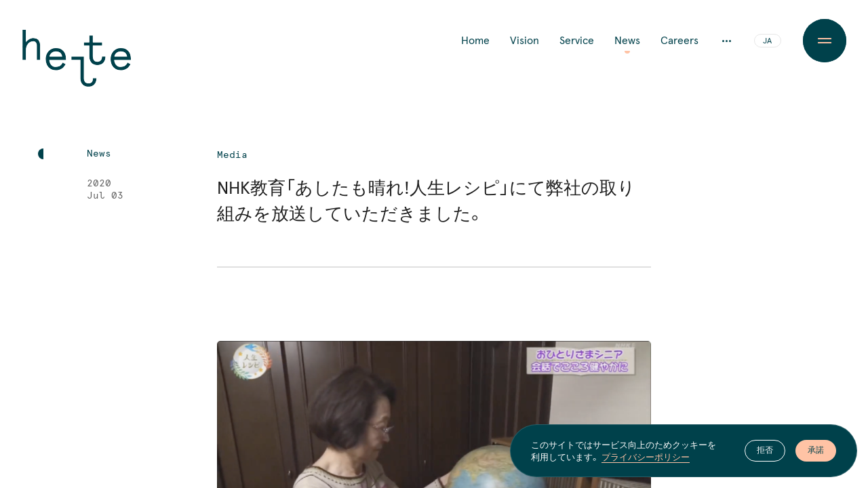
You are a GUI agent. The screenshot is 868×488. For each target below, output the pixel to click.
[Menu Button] (825, 41)
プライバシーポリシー (646, 457)
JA (767, 41)
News (627, 41)
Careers (679, 41)
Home (475, 41)
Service (577, 41)
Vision (525, 41)
